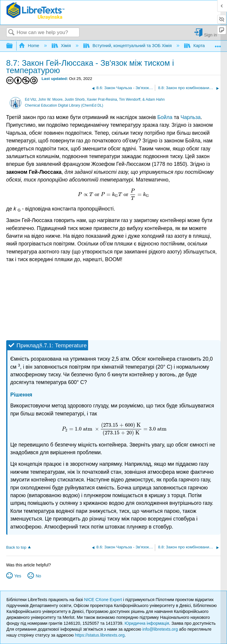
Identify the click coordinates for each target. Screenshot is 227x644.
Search (12, 33)
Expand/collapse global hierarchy (13, 46)
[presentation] (113, 194)
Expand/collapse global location (218, 44)
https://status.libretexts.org (100, 635)
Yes (18, 576)
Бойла (165, 117)
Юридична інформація (147, 623)
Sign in (210, 35)
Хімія (62, 46)
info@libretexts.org (160, 629)
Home (30, 46)
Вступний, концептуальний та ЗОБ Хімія (128, 46)
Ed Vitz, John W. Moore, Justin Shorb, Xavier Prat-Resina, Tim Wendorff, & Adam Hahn (95, 99)
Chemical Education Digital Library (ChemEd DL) (64, 105)
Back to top (16, 547)
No (38, 576)
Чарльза (191, 117)
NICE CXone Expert (104, 600)
